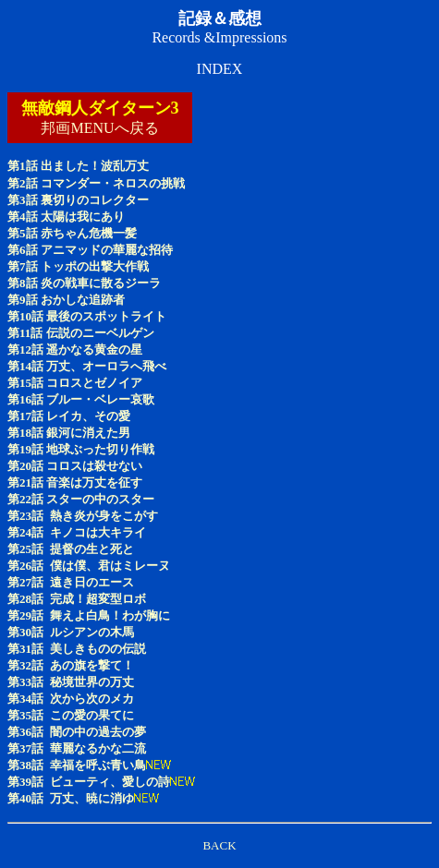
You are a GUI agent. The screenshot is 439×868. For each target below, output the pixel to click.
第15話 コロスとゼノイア (75, 383)
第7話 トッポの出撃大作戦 (78, 266)
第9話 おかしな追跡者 (66, 300)
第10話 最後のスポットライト (87, 316)
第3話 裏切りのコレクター (78, 200)
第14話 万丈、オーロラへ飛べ (87, 366)
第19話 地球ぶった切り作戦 (81, 449)
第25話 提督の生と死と (71, 549)
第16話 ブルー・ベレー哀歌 (81, 399)
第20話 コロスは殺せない (75, 466)
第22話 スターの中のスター (81, 499)
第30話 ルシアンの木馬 (71, 632)
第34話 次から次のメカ (71, 699)
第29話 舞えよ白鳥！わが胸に (89, 615)
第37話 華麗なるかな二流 (77, 748)
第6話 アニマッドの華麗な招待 (90, 250)
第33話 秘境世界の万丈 (71, 682)
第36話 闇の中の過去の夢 (77, 732)
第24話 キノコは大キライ (77, 532)
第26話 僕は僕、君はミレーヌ (89, 566)
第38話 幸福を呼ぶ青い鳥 (77, 765)
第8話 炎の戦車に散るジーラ (84, 283)
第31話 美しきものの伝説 (77, 649)
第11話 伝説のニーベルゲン (81, 333)
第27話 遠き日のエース (71, 582)
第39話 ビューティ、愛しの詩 (89, 782)
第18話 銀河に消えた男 (69, 433)
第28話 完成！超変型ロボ (77, 599)
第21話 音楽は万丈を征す (75, 482)
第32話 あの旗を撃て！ (71, 665)
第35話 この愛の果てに (71, 715)
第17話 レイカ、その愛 (69, 416)
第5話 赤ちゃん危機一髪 (72, 233)
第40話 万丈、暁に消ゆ (71, 798)
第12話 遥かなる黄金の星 (75, 350)
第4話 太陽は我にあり (66, 217)
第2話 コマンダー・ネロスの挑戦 (96, 183)
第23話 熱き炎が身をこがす (83, 516)
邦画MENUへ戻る (99, 128)
